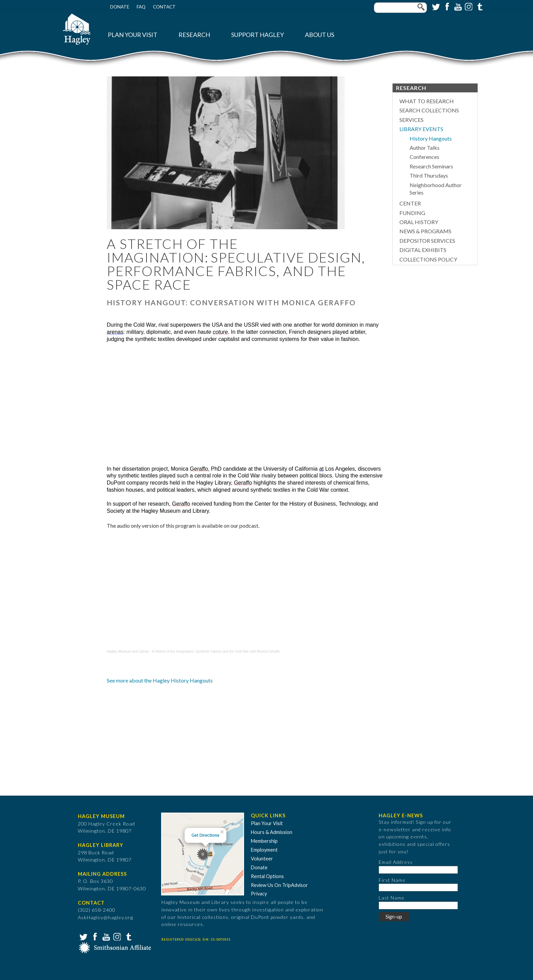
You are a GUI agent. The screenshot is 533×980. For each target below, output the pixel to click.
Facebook (446, 6)
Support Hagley (257, 35)
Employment (264, 850)
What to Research (427, 101)
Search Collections (429, 110)
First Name (392, 880)
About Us (320, 35)
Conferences (424, 157)
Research (194, 35)
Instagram (468, 6)
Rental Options (267, 876)
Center (410, 203)
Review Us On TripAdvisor (279, 885)
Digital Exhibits (423, 250)
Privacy (259, 894)
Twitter (435, 6)
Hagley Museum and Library (128, 651)
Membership (264, 841)
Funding (412, 213)
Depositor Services (427, 241)
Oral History (419, 222)
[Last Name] (418, 905)
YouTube (457, 6)
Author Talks (425, 148)
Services (411, 120)
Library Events (421, 129)
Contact (164, 7)
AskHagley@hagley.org (106, 917)
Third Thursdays (429, 175)
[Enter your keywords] (400, 8)
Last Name (392, 898)
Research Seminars (431, 166)
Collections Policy (428, 259)
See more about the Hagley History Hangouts (160, 680)
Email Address (396, 862)
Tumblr (479, 6)
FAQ (141, 7)
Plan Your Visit (133, 35)
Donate (120, 7)
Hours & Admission (272, 832)
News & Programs (425, 231)
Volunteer (262, 859)
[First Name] (418, 887)
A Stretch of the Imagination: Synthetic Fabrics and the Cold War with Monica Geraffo (216, 651)
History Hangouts (431, 138)
